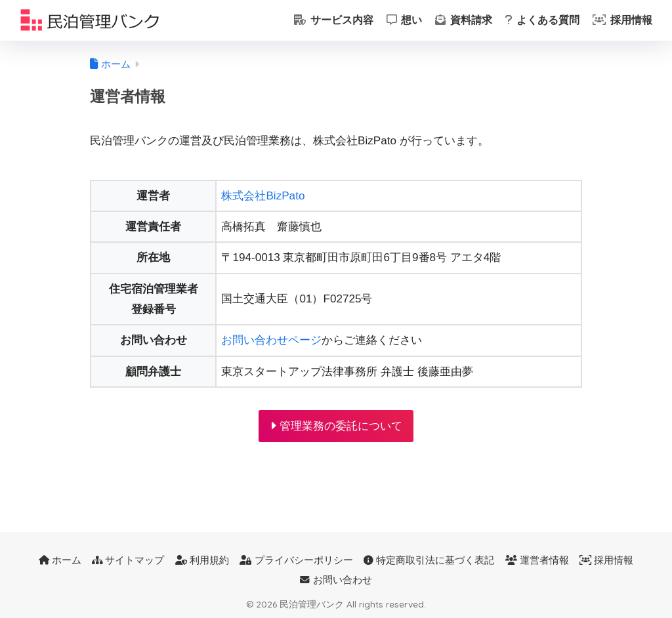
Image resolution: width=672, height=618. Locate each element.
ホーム (60, 560)
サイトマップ (128, 560)
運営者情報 (537, 560)
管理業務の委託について (336, 426)
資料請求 (463, 20)
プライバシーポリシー (296, 560)
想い (404, 20)
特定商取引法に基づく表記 (429, 560)
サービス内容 (333, 20)
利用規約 (202, 560)
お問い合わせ (336, 580)
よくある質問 (542, 20)
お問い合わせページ (271, 340)
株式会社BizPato (263, 196)
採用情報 (622, 20)
